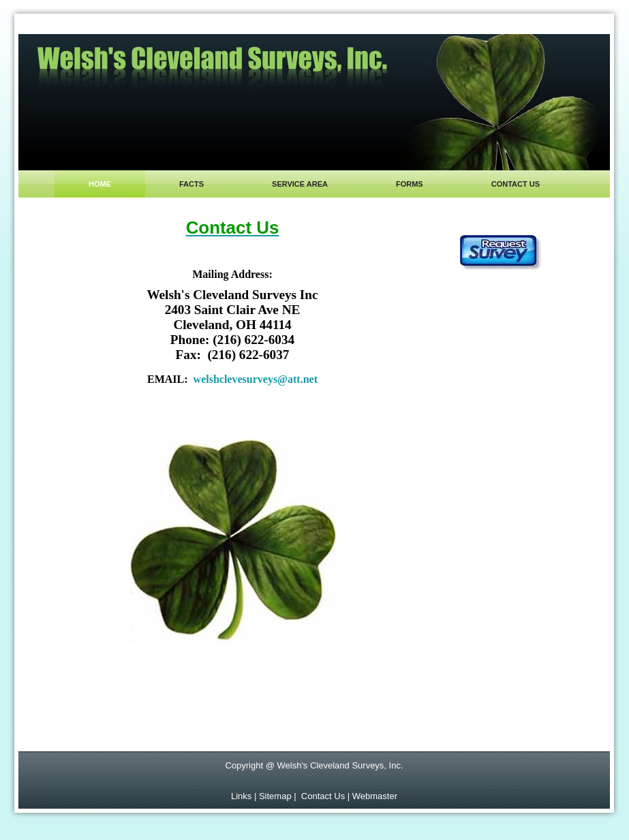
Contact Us (323, 796)
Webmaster (375, 796)
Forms (410, 184)
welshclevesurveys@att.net (256, 379)
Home (100, 184)
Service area (300, 184)
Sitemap (276, 796)
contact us (516, 184)
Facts (191, 184)
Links (241, 796)
